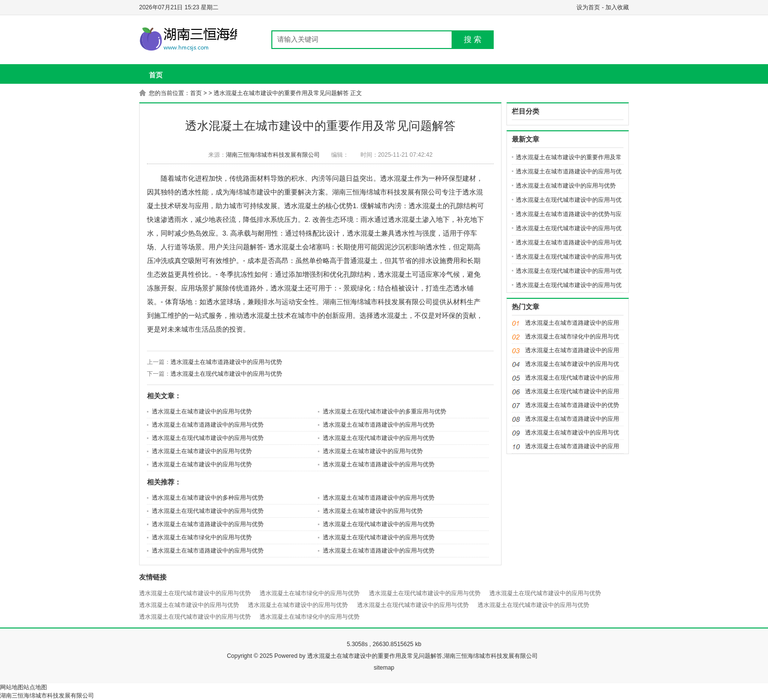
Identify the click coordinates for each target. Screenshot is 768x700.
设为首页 (588, 7)
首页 (156, 75)
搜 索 (473, 39)
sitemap (384, 668)
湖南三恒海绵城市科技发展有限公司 (273, 155)
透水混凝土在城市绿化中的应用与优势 (202, 537)
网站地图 (12, 687)
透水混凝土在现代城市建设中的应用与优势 (226, 374)
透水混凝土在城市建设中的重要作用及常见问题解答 (281, 93)
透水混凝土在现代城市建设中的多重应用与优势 (384, 411)
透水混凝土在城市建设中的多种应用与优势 (208, 498)
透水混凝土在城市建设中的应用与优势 (202, 411)
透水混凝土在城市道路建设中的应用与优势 (226, 362)
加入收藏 (617, 7)
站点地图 (35, 687)
